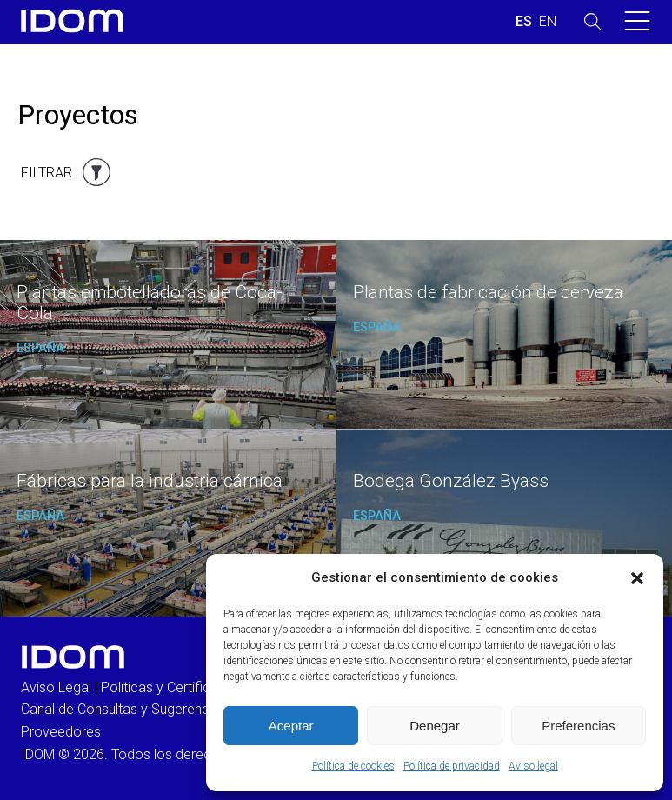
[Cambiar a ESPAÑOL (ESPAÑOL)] (524, 22)
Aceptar (291, 726)
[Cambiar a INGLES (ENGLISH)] (548, 22)
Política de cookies (353, 766)
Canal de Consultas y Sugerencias (124, 709)
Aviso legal (533, 766)
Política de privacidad (452, 766)
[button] (637, 578)
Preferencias (578, 726)
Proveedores (61, 732)
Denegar (435, 726)
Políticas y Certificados (171, 687)
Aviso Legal (56, 687)
